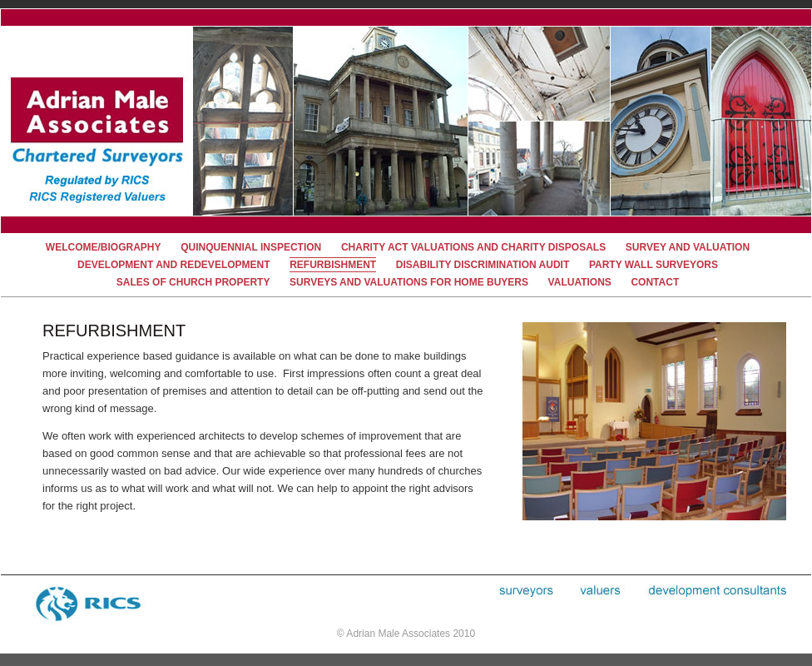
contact (655, 282)
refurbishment (333, 265)
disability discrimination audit (483, 265)
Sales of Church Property (193, 282)
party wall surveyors (654, 265)
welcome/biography (104, 247)
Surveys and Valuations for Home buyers (409, 282)
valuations (580, 282)
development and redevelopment (174, 265)
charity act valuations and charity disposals (473, 247)
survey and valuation (688, 247)
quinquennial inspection (251, 247)
